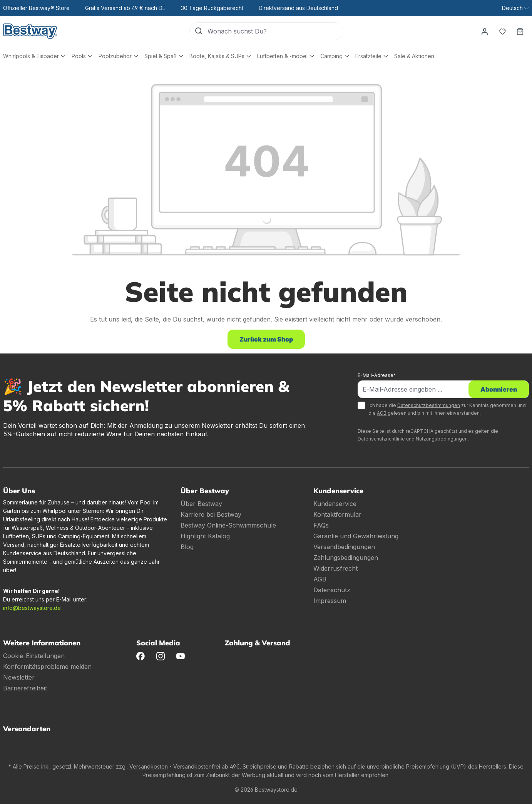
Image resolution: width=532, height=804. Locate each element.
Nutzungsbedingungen (442, 439)
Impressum (330, 601)
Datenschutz (332, 590)
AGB (382, 413)
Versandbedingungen (344, 547)
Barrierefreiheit (25, 688)
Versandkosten (149, 766)
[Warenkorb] (520, 31)
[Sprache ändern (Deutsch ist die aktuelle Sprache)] (515, 8)
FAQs (321, 525)
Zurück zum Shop (266, 339)
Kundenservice (335, 504)
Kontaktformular (337, 514)
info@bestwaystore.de (32, 608)
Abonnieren (499, 389)
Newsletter (19, 677)
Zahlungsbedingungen (346, 558)
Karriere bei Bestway (211, 514)
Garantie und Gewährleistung (356, 536)
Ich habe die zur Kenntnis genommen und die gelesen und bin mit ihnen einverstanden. (447, 409)
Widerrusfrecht (335, 568)
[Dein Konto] (485, 31)
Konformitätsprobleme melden (47, 667)
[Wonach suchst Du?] (275, 31)
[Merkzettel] (502, 31)
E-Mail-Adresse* (377, 375)
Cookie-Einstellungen (34, 656)
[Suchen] (199, 31)
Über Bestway (201, 504)
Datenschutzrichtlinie (381, 439)
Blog (187, 547)
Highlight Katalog (205, 536)
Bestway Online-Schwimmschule (228, 525)
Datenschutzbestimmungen (429, 405)
